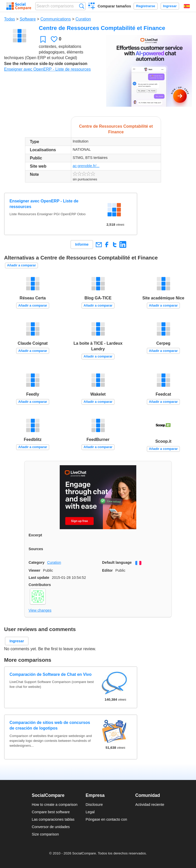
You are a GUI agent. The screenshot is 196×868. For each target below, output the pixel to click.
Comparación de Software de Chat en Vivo (51, 674)
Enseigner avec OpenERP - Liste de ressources (47, 69)
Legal (90, 812)
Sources (36, 549)
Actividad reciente (150, 805)
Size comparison (45, 834)
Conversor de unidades (51, 827)
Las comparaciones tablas (53, 819)
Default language (117, 562)
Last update (39, 578)
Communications (56, 19)
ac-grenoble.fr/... (86, 166)
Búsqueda (82, 6)
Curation (83, 19)
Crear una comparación (92, 7)
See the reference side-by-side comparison (46, 64)
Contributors (40, 585)
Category (36, 562)
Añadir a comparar (22, 265)
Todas (10, 19)
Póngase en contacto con (106, 819)
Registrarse (146, 6)
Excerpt (35, 535)
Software (28, 19)
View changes (40, 610)
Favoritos (43, 39)
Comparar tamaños (114, 6)
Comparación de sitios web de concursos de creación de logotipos (50, 725)
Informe (82, 244)
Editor (107, 570)
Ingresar (170, 6)
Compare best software (51, 812)
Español (187, 6)
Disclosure (94, 805)
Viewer (34, 570)
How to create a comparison (54, 805)
